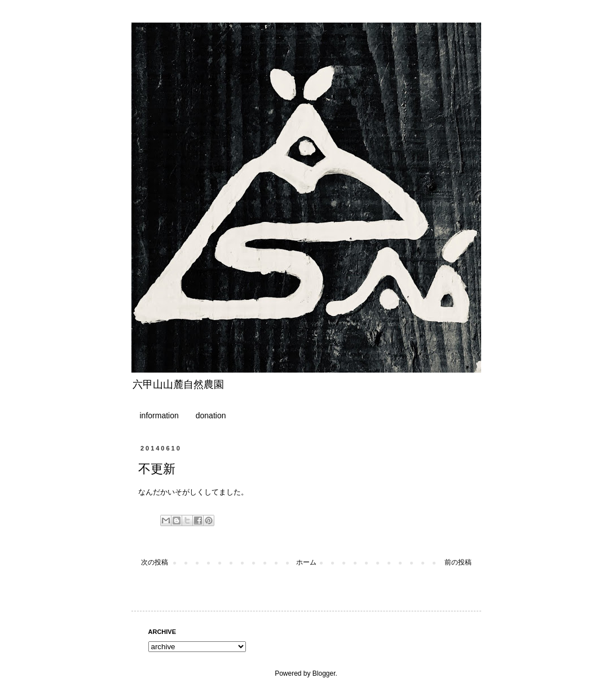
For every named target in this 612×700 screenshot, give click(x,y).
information (159, 415)
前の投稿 (458, 562)
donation (211, 415)
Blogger (324, 673)
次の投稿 (155, 562)
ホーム (306, 562)
